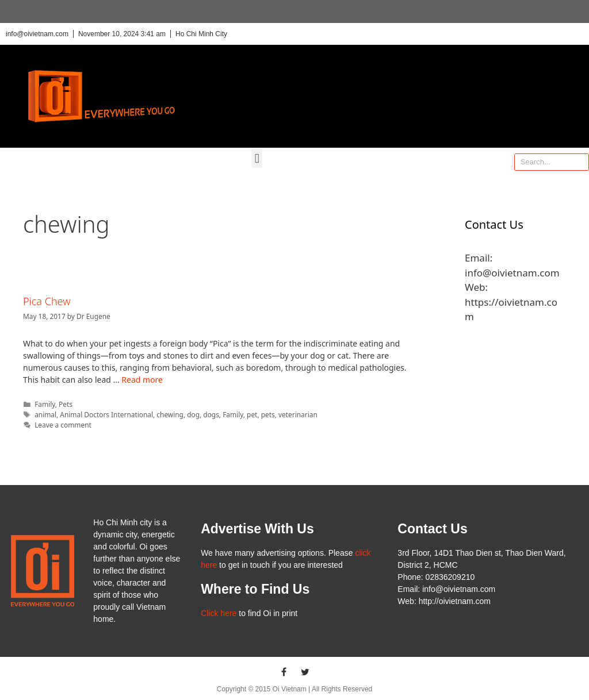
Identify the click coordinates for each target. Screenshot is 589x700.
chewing (170, 414)
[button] (257, 158)
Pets (66, 404)
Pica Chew (47, 301)
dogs (211, 414)
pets (268, 414)
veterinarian (298, 414)
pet (252, 414)
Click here (219, 613)
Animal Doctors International (106, 414)
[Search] (580, 162)
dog (193, 414)
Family (45, 404)
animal (45, 414)
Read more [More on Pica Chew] (142, 380)
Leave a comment (63, 425)
